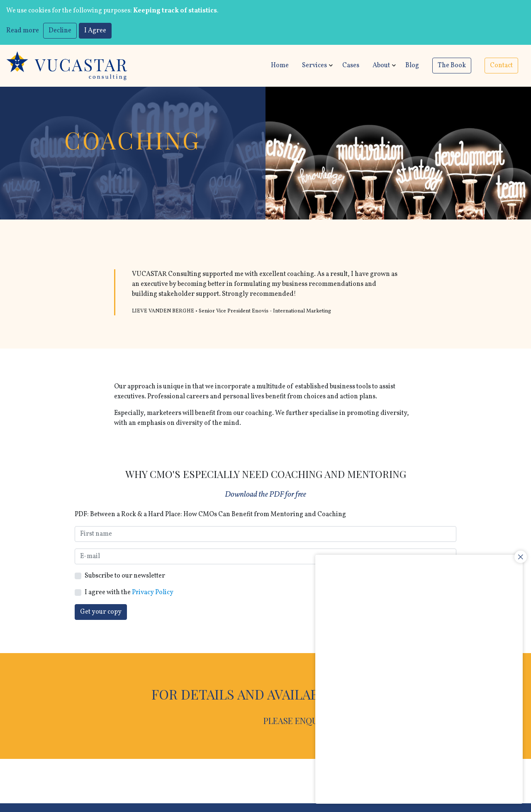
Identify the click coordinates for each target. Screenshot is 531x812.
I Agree (95, 31)
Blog (412, 66)
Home (280, 66)
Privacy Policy (153, 593)
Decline (60, 31)
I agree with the (129, 593)
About (381, 66)
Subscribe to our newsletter (125, 576)
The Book (452, 66)
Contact (501, 66)
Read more (23, 31)
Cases (351, 66)
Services (314, 66)
